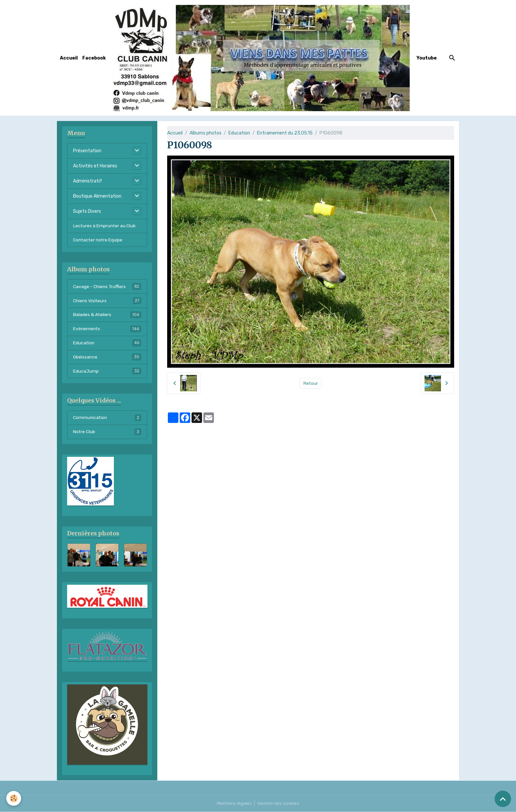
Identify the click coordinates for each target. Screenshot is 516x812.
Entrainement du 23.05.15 (285, 133)
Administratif (88, 181)
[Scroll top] (503, 799)
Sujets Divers (87, 211)
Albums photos (206, 133)
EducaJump (107, 371)
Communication (107, 418)
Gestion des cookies (279, 804)
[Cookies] (14, 798)
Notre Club (107, 432)
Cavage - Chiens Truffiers (107, 286)
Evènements (107, 329)
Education (239, 133)
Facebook (94, 58)
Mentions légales (234, 804)
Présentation (87, 151)
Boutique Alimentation (97, 196)
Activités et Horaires (95, 166)
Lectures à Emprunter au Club (105, 226)
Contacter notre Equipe (98, 240)
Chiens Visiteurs (107, 301)
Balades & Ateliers (107, 315)
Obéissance (107, 357)
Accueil (69, 58)
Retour (310, 383)
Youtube (427, 58)
